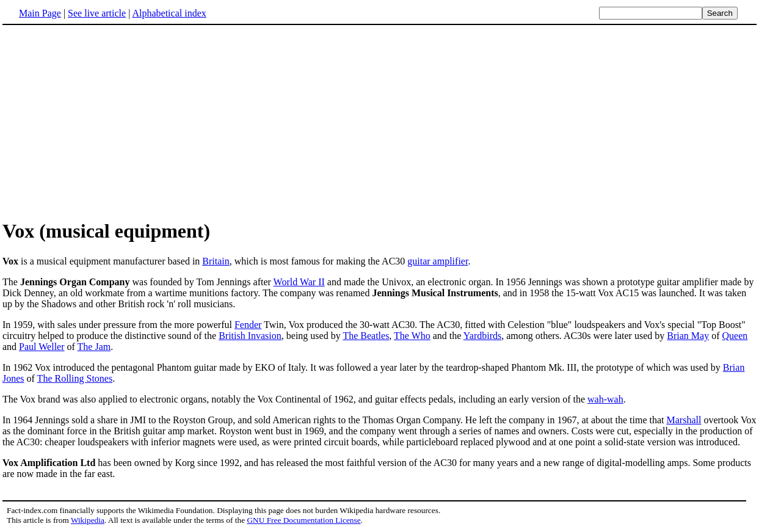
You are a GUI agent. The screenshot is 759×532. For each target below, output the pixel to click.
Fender (248, 325)
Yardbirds (482, 336)
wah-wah (605, 399)
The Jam (94, 347)
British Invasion (250, 336)
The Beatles (366, 336)
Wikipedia (88, 520)
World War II (299, 282)
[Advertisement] (105, 122)
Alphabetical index (169, 13)
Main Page (40, 13)
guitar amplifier (438, 261)
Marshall (684, 420)
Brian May (688, 336)
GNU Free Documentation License (303, 520)
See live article (97, 13)
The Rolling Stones (75, 378)
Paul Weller (42, 347)
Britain (216, 261)
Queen (735, 336)
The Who (412, 336)
